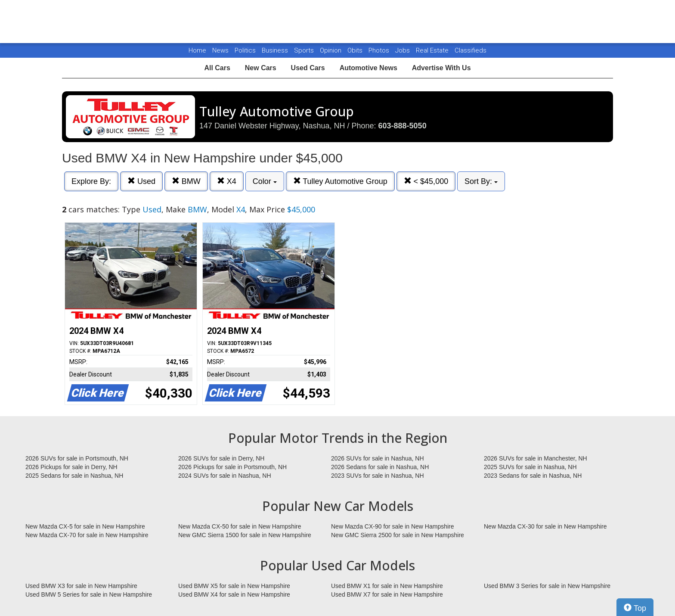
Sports (305, 50)
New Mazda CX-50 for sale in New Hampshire (240, 526)
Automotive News (368, 68)
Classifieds (471, 50)
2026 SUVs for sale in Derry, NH (221, 458)
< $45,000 (426, 181)
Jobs (403, 50)
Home (197, 50)
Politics (245, 50)
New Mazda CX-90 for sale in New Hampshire (393, 526)
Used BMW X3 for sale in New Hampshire (81, 586)
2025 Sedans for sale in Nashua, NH (74, 476)
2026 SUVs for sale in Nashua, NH (378, 458)
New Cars (261, 68)
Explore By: (91, 181)
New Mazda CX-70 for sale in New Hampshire (87, 535)
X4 (227, 181)
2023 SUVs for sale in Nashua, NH (378, 476)
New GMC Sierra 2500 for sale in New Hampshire (398, 535)
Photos (380, 50)
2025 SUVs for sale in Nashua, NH (530, 467)
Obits (356, 50)
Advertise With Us (441, 68)
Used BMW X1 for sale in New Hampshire (387, 586)
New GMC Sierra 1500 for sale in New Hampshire (245, 535)
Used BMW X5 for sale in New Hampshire (234, 586)
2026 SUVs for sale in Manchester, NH (536, 458)
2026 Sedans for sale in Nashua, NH (380, 467)
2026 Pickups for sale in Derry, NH (71, 467)
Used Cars (308, 68)
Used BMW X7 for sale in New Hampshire (387, 594)
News (220, 50)
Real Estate (433, 50)
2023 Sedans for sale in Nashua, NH (533, 476)
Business (276, 50)
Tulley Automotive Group (340, 181)
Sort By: (481, 181)
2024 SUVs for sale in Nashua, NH (225, 476)
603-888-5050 (403, 126)
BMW (186, 181)
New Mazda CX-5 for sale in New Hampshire (85, 526)
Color (265, 181)
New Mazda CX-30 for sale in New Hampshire (545, 526)
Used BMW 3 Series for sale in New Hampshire (547, 586)
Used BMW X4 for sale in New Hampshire (234, 594)
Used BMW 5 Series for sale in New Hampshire (89, 594)
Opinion (331, 50)
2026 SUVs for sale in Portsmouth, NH (77, 458)
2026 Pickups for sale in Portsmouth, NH (232, 467)
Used (141, 181)
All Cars (217, 68)
